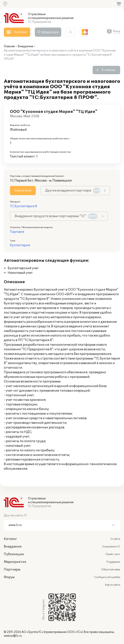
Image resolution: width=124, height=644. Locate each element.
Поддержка (113, 562)
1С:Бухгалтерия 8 (24, 206)
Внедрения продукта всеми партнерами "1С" (56, 216)
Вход (117, 31)
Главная (9, 46)
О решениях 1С (111, 547)
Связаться (23, 191)
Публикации (14, 554)
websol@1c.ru (13, 636)
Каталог (10, 539)
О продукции (48, 32)
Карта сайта (113, 585)
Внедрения (25, 46)
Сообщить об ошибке (107, 577)
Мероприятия (15, 562)
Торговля (17, 232)
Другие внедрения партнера (73, 191)
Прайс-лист (113, 554)
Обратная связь (111, 570)
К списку (109, 70)
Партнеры (12, 570)
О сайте (115, 539)
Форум (9, 577)
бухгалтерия (20, 245)
